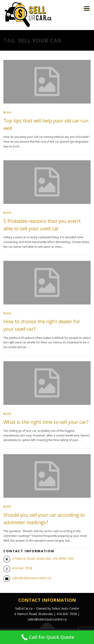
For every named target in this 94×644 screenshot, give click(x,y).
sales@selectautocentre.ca (32, 578)
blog (7, 112)
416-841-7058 (22, 568)
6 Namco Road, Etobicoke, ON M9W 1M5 (43, 558)
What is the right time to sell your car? (46, 422)
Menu (86, 8)
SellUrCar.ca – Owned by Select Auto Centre (47, 608)
